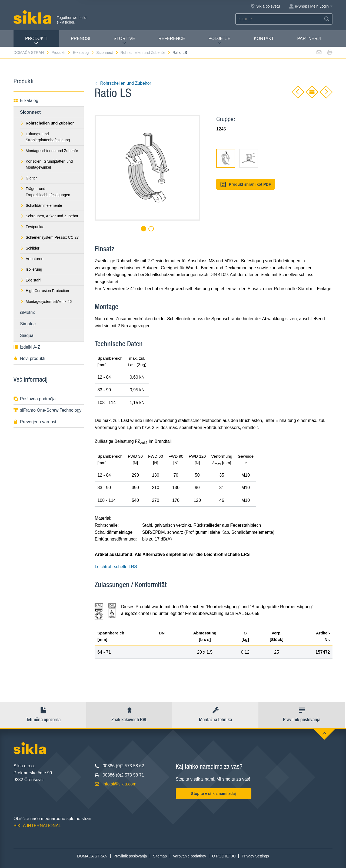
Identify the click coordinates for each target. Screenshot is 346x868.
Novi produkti (29, 358)
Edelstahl (31, 280)
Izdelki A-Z (27, 347)
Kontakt (264, 39)
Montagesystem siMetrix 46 (46, 302)
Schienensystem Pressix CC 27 (49, 237)
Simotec (28, 324)
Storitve (124, 41)
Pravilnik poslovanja (130, 856)
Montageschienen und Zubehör (49, 151)
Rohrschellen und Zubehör (146, 53)
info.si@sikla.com (120, 784)
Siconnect (107, 53)
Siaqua (27, 335)
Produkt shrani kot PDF (246, 184)
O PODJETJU (224, 856)
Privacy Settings (255, 856)
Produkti (36, 41)
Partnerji (309, 39)
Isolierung (31, 269)
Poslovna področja (35, 399)
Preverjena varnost (35, 422)
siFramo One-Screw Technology (47, 410)
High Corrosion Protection (44, 291)
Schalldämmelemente (41, 205)
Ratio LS (180, 53)
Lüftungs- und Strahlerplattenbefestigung (45, 137)
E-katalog (84, 53)
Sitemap (160, 856)
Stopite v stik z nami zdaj (214, 794)
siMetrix (27, 312)
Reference (172, 39)
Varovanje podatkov (190, 856)
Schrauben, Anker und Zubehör (49, 216)
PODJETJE (219, 41)
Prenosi (81, 39)
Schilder (30, 248)
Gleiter (28, 178)
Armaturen (32, 259)
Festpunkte (32, 227)
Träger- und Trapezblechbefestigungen (45, 192)
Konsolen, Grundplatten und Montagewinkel (46, 164)
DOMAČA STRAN (31, 53)
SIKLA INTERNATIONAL (37, 826)
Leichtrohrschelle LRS (116, 567)
